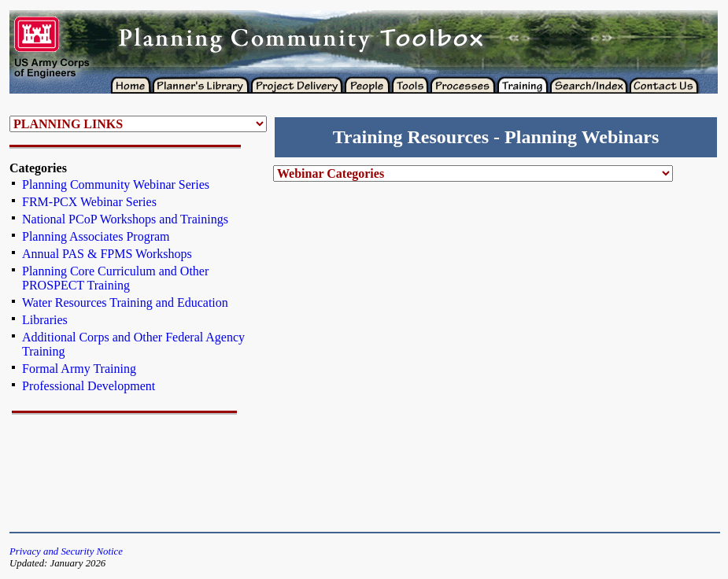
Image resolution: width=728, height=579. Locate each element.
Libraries (45, 320)
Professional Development (89, 386)
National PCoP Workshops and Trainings (125, 219)
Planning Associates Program (96, 236)
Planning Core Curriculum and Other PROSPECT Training (115, 278)
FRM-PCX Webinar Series (89, 202)
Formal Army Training (79, 369)
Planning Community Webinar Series (116, 184)
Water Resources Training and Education (125, 302)
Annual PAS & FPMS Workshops (107, 254)
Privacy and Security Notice (66, 551)
